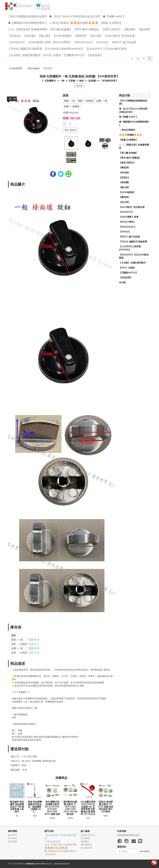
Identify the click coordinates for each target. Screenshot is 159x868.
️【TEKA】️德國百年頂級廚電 (25, 48)
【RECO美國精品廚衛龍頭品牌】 (28, 16)
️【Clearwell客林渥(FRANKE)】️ (64, 48)
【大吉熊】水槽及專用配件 (24, 55)
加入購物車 (70, 130)
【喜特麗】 (30, 36)
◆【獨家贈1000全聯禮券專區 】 (28, 23)
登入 (94, 835)
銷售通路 (13, 841)
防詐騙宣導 (86, 848)
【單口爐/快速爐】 (60, 29)
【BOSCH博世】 (62, 42)
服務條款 (85, 841)
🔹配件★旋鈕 (33, 68)
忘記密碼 (85, 838)
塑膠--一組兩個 (85, 101)
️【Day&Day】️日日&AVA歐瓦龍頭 (106, 48)
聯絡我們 (13, 835)
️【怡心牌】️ (96, 36)
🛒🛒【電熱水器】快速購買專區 (28, 29)
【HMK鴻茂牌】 (63, 36)
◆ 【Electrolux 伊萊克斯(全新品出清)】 (75, 16)
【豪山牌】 (45, 36)
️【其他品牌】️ (95, 55)
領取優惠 (145, 851)
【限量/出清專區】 (111, 23)
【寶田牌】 (81, 36)
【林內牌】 (145, 29)
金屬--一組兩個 (72, 106)
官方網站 (13, 838)
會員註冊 (85, 835)
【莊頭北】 (15, 36)
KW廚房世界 (16, 68)
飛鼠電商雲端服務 (61, 864)
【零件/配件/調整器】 (87, 29)
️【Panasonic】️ (83, 42)
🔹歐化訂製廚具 (59, 23)
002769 (48, 68)
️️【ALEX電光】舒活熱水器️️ (119, 36)
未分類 (122, 282)
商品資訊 (79, 86)
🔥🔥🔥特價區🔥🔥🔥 (84, 23)
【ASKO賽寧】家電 (39, 42)
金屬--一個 (102, 101)
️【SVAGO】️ (102, 42)
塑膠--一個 (69, 101)
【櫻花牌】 (130, 29)
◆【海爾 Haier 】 (114, 16)
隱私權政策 (86, 845)
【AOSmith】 (17, 42)
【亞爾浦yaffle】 (74, 55)
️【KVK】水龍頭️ (52, 55)
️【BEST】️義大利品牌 (124, 42)
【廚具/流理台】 (112, 29)
